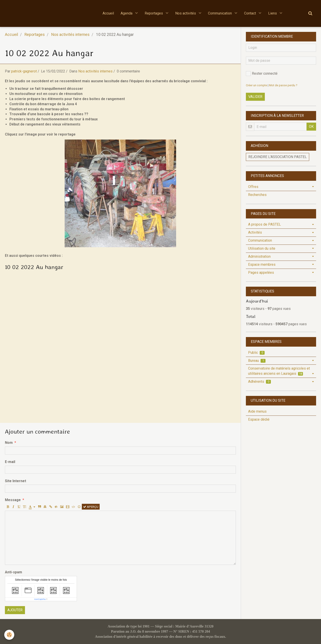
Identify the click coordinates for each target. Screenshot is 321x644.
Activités (255, 232)
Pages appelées (261, 273)
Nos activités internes (70, 35)
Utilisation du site (262, 248)
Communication (221, 13)
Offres (253, 187)
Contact (251, 13)
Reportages (154, 13)
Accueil (108, 13)
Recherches (257, 195)
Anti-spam (13, 572)
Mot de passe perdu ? (283, 85)
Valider (255, 97)
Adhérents (259, 382)
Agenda (127, 13)
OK (311, 127)
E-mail (10, 462)
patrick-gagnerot (24, 71)
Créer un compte (256, 85)
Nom (9, 443)
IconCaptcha (40, 599)
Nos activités (186, 13)
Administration (259, 256)
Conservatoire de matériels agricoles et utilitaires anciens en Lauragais (279, 371)
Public (256, 353)
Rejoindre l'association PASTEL (278, 157)
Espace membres (262, 264)
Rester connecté (262, 74)
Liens (273, 13)
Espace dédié (259, 419)
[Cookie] (9, 635)
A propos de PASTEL (264, 224)
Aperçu (91, 507)
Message (13, 500)
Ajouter (15, 610)
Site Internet (15, 481)
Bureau (257, 361)
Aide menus (257, 411)
